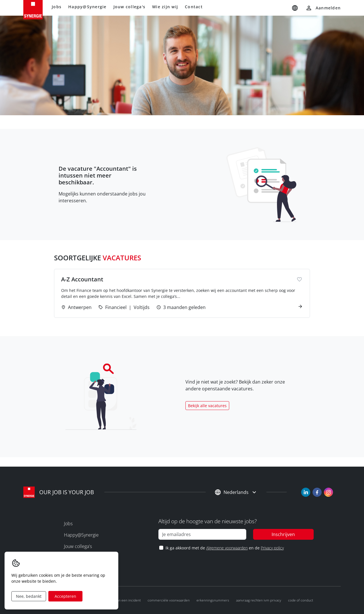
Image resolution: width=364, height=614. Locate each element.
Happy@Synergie (87, 7)
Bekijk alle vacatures (207, 406)
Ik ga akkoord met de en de (225, 548)
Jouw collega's (130, 7)
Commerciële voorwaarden (169, 600)
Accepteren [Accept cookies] (65, 596)
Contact (194, 7)
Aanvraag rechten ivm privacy (259, 600)
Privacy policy (272, 548)
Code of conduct (301, 600)
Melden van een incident (122, 600)
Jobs (57, 7)
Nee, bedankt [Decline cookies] (29, 596)
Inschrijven (283, 534)
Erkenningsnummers (213, 600)
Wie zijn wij (165, 7)
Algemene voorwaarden (227, 548)
